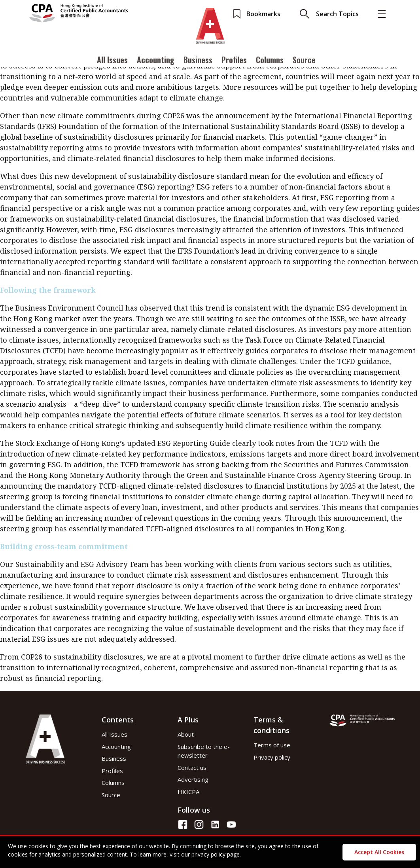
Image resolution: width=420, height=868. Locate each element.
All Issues (112, 61)
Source (304, 61)
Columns (270, 61)
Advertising (193, 779)
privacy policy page (216, 854)
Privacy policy (272, 757)
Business (198, 61)
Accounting (156, 61)
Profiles (234, 61)
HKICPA (188, 792)
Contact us (192, 768)
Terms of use (272, 745)
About (186, 734)
